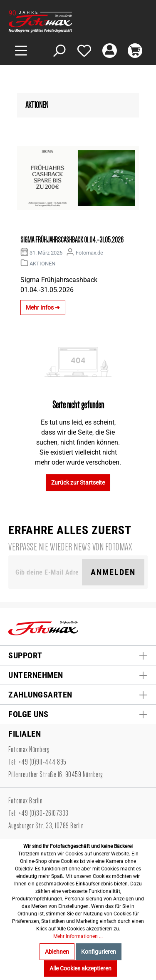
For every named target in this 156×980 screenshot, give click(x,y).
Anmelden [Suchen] (113, 572)
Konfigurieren (99, 952)
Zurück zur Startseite (78, 482)
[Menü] (21, 51)
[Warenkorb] (135, 51)
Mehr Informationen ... (78, 936)
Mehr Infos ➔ (43, 307)
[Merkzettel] (84, 51)
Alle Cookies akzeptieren (80, 968)
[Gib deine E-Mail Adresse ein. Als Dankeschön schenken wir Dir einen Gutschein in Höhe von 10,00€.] (47, 572)
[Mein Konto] (110, 51)
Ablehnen (57, 952)
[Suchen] (59, 51)
